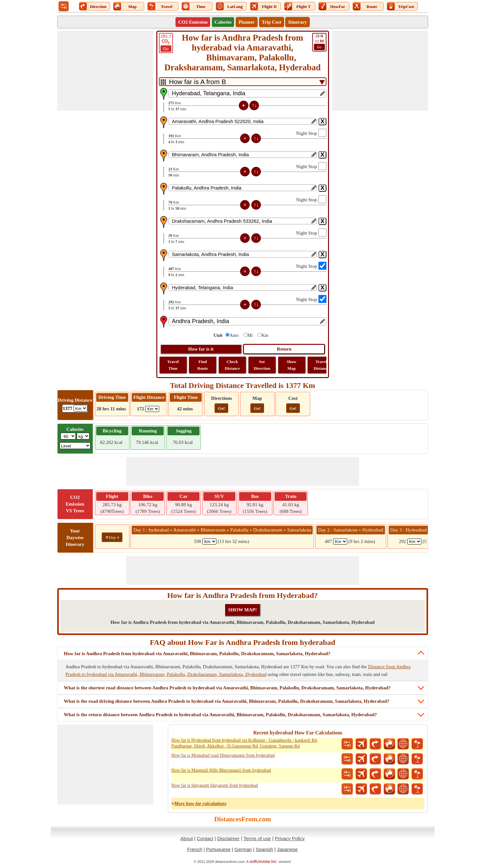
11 (319, 42)
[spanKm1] (209, 542)
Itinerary (297, 22)
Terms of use (257, 838)
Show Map (292, 365)
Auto (234, 335)
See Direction (262, 365)
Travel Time (173, 365)
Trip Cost (272, 22)
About (187, 838)
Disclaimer (228, 838)
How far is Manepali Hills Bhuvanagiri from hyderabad (221, 770)
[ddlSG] (75, 446)
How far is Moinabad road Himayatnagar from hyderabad (223, 755)
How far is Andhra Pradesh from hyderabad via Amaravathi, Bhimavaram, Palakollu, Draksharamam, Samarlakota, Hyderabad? (197, 654)
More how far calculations (200, 803)
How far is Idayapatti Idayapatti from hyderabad (215, 785)
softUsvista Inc (263, 861)
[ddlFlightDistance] (152, 409)
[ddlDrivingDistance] (80, 408)
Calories (223, 22)
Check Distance (232, 365)
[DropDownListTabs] (243, 82)
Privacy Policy (290, 838)
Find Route (203, 365)
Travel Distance (321, 365)
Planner (247, 22)
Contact (205, 838)
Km (265, 335)
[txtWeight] (68, 436)
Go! (221, 408)
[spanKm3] (414, 542)
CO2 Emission (193, 22)
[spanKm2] (340, 542)
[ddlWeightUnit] (83, 436)
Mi (250, 335)
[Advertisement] (105, 71)
